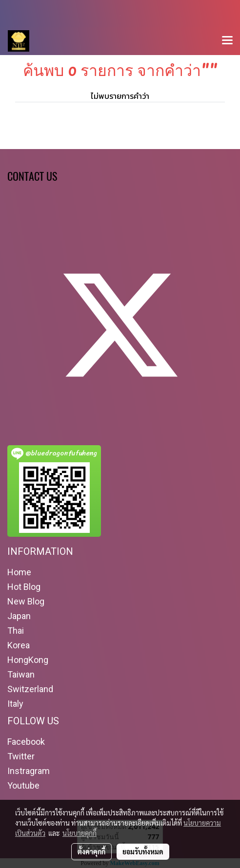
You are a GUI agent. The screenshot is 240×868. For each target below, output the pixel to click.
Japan (19, 616)
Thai (16, 631)
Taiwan (21, 674)
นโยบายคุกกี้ (80, 833)
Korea (19, 645)
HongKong (28, 660)
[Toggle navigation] (227, 41)
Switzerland (30, 689)
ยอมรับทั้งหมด (143, 851)
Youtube (23, 785)
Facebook (26, 742)
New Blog (26, 601)
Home (19, 572)
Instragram (29, 771)
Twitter (21, 756)
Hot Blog (24, 587)
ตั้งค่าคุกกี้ (91, 851)
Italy (15, 704)
